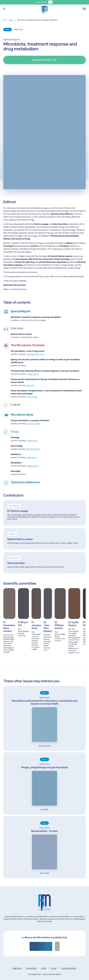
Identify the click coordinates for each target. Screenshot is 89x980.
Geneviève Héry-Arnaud (36, 354)
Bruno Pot (31, 385)
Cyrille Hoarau (32, 397)
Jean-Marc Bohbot (34, 424)
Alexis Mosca (32, 457)
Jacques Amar (32, 441)
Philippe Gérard (33, 374)
